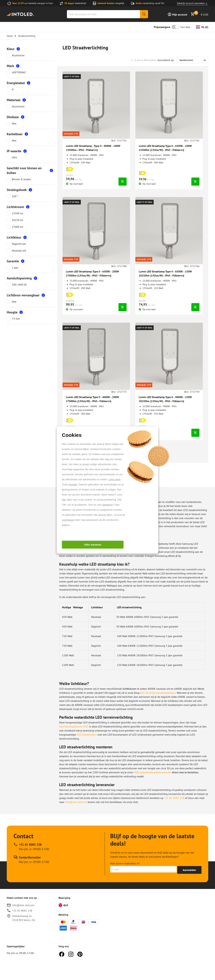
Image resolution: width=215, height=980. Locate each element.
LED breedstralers (87, 735)
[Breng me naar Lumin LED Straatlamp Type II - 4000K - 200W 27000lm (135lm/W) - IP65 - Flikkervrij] (96, 356)
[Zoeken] (144, 14)
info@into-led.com (76, 802)
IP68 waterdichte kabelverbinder (152, 772)
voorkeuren (68, 520)
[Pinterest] (80, 954)
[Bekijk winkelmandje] (199, 14)
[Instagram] (71, 954)
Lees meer (115, 479)
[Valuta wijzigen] (202, 27)
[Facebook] (62, 954)
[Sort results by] (193, 60)
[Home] (20, 14)
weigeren (108, 505)
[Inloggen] (177, 14)
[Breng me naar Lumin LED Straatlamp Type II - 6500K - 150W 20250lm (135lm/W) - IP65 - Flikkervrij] (169, 231)
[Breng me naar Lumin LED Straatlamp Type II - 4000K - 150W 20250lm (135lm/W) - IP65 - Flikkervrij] (169, 356)
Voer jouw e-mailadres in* (125, 863)
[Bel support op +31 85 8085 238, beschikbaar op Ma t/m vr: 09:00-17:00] (31, 847)
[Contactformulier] (31, 860)
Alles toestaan (93, 545)
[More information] (18, 49)
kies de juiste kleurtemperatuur (158, 693)
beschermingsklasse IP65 (74, 726)
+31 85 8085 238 (174, 798)
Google (73, 484)
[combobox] (107, 14)
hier (64, 500)
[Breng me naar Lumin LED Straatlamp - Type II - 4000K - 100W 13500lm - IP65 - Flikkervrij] (96, 105)
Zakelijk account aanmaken (193, 3)
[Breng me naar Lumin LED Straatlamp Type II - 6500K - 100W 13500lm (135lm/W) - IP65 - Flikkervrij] (169, 105)
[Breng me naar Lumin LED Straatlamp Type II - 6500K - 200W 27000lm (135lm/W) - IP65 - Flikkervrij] (96, 231)
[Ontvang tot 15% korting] (189, 870)
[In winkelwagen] (123, 182)
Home (10, 36)
